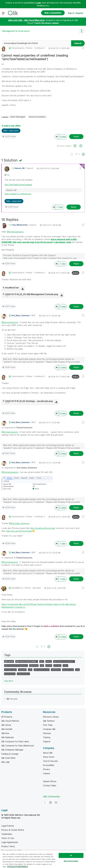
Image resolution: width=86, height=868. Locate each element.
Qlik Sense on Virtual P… (64, 661)
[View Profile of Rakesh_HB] (20, 168)
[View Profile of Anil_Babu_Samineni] (21, 316)
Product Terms (8, 846)
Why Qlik (5, 762)
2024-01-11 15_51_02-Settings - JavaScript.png (29, 401)
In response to (17, 427)
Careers (47, 773)
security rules (10, 670)
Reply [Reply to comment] (74, 207)
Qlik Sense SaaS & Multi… (27, 661)
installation (56, 670)
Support (47, 741)
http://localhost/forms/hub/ (43, 528)
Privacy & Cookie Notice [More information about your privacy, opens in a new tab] (18, 867)
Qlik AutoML (7, 729)
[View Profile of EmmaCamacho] (18, 48)
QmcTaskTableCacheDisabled (18, 185)
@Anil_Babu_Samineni (19, 523)
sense (49, 661)
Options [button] (82, 31)
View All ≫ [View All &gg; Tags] (9, 681)
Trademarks (7, 834)
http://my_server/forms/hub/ (20, 531)
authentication (23, 674)
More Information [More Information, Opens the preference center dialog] (71, 861)
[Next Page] (83, 154)
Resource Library (51, 717)
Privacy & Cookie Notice (13, 830)
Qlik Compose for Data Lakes (15, 741)
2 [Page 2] (79, 154)
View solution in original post (18, 194)
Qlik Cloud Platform (10, 721)
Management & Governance (16, 31)
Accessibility (49, 765)
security (57, 666)
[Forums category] (5, 699)
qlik (42, 666)
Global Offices (50, 781)
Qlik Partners (49, 721)
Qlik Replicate (8, 737)
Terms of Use (8, 838)
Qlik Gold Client (8, 758)
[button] (83, 48)
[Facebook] (56, 802)
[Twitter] (45, 802)
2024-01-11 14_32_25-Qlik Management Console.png (32, 294)
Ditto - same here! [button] (11, 131)
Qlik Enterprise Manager (12, 750)
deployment (10, 674)
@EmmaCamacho (15, 232)
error (65, 666)
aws (77, 670)
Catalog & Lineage (10, 754)
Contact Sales (50, 785)
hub (30, 670)
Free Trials (48, 725)
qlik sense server (42, 670)
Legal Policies (8, 826)
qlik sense (9, 661)
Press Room (49, 757)
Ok (71, 855)
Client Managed (18, 117)
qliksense (34, 666)
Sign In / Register (76, 13)
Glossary (47, 733)
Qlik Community (51, 796)
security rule (68, 670)
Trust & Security (50, 761)
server (49, 666)
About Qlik (48, 753)
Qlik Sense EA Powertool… (16, 666)
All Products (7, 717)
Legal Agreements (10, 842)
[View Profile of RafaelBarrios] (17, 588)
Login (38, 3)
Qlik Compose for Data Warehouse (18, 746)
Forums (14, 699)
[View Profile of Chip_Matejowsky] (20, 225)
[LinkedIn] (50, 802)
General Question (37, 117)
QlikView (5, 733)
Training (47, 737)
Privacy (46, 769)
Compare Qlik (49, 729)
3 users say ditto (11, 126)
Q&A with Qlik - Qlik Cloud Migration (26, 20)
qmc (42, 661)
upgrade (22, 670)
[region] (43, 859)
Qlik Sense (6, 725)
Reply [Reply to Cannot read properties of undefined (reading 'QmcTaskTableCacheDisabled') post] (76, 136)
